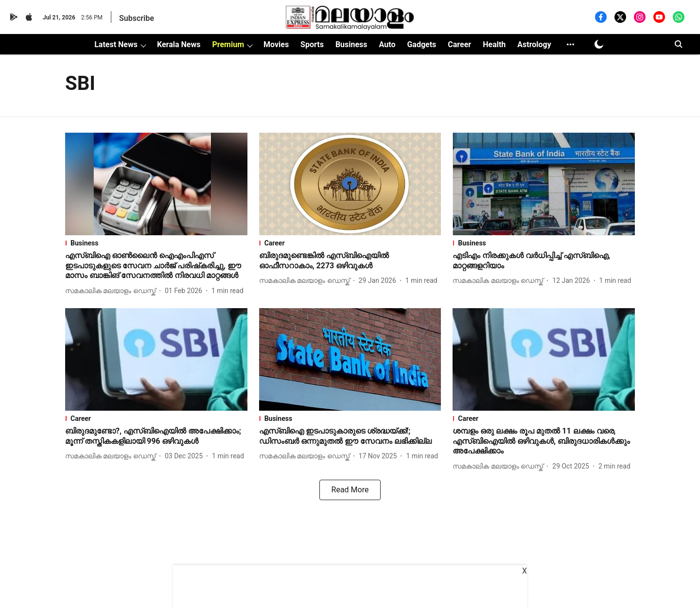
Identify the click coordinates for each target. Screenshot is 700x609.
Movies (276, 44)
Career (459, 44)
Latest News (116, 44)
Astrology (534, 44)
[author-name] (112, 291)
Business (351, 44)
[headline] (156, 266)
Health (494, 44)
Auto (387, 44)
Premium (228, 44)
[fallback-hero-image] (156, 184)
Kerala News (179, 44)
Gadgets (421, 44)
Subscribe (137, 18)
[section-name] (156, 243)
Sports (312, 44)
